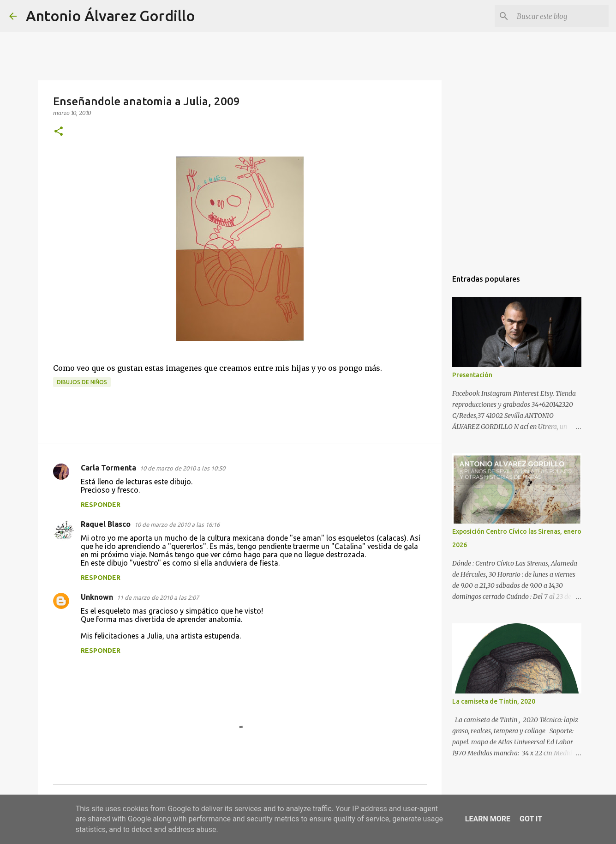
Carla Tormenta (108, 468)
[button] (59, 132)
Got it (531, 819)
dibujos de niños (82, 382)
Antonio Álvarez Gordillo (111, 16)
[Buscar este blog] (560, 16)
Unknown (97, 597)
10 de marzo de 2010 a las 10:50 (182, 468)
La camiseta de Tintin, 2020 (494, 701)
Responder (101, 505)
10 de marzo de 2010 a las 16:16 (177, 524)
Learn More (488, 819)
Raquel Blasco (106, 524)
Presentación (472, 375)
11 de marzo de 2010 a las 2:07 (158, 597)
